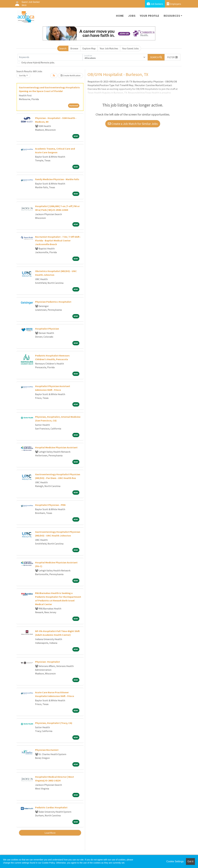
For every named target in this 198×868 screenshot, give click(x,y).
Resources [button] (172, 16)
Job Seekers (155, 4)
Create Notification (71, 75)
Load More (50, 833)
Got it (190, 861)
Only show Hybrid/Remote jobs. (38, 62)
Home (120, 16)
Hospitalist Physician (47, 329)
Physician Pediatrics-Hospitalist (53, 302)
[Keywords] (50, 57)
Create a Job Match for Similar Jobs (133, 124)
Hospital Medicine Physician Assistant (56, 447)
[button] (172, 57)
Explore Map (89, 48)
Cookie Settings (175, 861)
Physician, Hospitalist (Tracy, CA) (54, 723)
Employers (174, 4)
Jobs (132, 16)
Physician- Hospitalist (47, 662)
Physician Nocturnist (47, 750)
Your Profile (150, 16)
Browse (74, 48)
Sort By (22, 75)
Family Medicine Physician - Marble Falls (57, 179)
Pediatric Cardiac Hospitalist (51, 807)
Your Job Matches (109, 48)
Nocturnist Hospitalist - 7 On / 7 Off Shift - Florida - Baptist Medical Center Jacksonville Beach (58, 240)
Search (63, 48)
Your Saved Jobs (130, 48)
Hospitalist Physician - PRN (50, 505)
